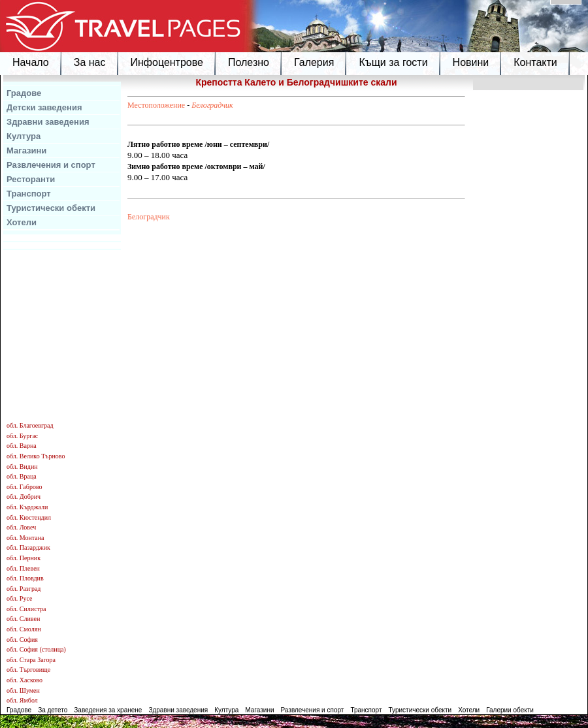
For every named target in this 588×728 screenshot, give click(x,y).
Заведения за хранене (108, 710)
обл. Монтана (25, 538)
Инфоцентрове (167, 62)
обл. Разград (24, 589)
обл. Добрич (24, 497)
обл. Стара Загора (31, 660)
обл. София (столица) (36, 649)
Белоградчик (212, 105)
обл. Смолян (24, 629)
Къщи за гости (393, 62)
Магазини (26, 150)
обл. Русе (19, 598)
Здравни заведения (48, 122)
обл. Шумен (23, 690)
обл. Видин (22, 467)
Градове (24, 93)
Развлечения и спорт (51, 165)
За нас (90, 62)
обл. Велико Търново (36, 456)
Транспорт (29, 194)
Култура (24, 136)
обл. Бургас (22, 436)
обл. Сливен (23, 619)
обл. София (22, 640)
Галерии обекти (510, 710)
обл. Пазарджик (28, 547)
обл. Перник (24, 558)
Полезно (249, 62)
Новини (471, 62)
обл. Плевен (23, 568)
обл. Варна (22, 446)
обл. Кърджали (27, 507)
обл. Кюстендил (29, 517)
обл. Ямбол (22, 700)
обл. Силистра (26, 609)
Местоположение (156, 105)
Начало (31, 62)
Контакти (535, 62)
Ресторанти (31, 179)
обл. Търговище (28, 670)
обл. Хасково (24, 680)
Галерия (314, 62)
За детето (53, 710)
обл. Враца (22, 476)
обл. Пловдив (25, 578)
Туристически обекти (51, 208)
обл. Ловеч (21, 527)
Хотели (22, 222)
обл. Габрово (24, 487)
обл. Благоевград (30, 425)
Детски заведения (44, 107)
